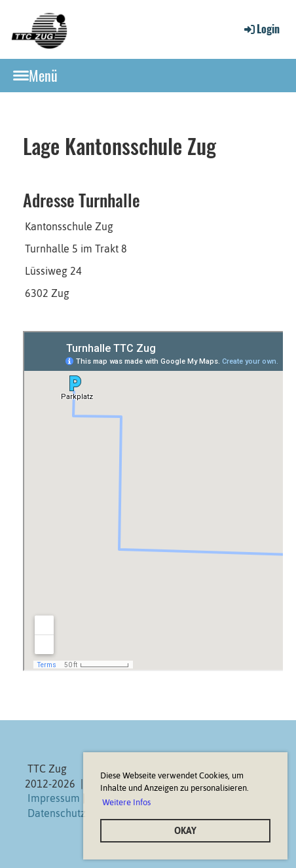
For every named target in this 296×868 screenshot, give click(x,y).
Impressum (54, 798)
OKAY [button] (185, 831)
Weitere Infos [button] (126, 802)
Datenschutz (57, 813)
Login (261, 29)
